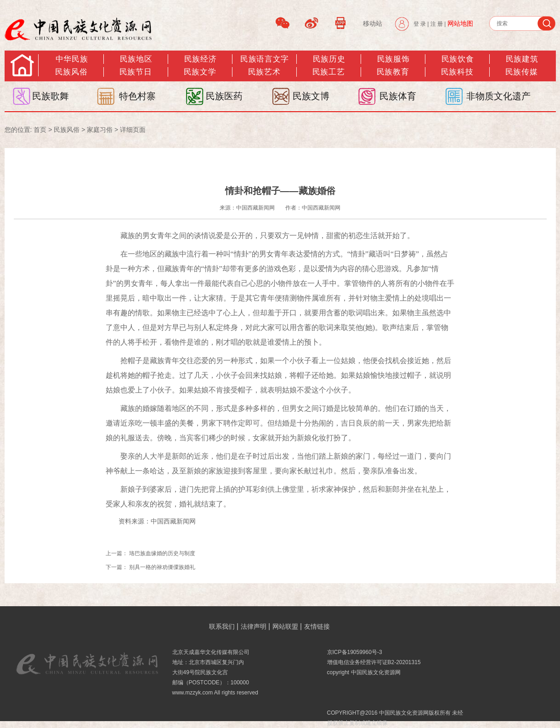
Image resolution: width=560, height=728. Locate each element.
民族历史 (329, 59)
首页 (40, 130)
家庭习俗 (100, 130)
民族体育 (398, 96)
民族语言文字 (264, 59)
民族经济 (200, 59)
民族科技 (457, 72)
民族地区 (136, 59)
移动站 (373, 23)
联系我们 (222, 626)
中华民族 (72, 59)
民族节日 (136, 72)
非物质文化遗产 (498, 96)
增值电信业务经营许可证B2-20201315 (374, 662)
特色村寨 (137, 96)
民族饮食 (458, 59)
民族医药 (224, 96)
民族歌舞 (51, 96)
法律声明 (254, 626)
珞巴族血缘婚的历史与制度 (162, 553)
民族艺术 (264, 72)
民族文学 (200, 72)
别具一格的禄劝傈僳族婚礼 (162, 567)
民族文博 (311, 96)
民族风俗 (71, 72)
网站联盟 (285, 626)
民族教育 (393, 72)
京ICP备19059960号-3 (355, 652)
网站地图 (460, 23)
